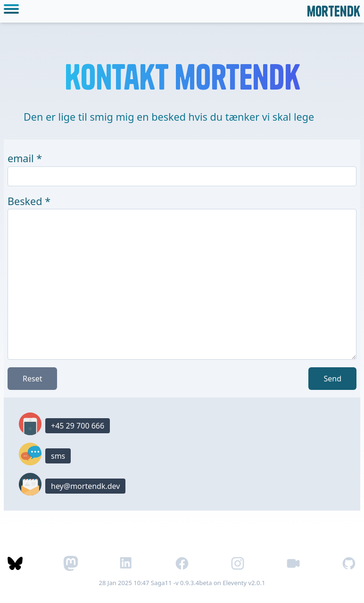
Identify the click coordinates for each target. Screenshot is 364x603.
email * (25, 158)
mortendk (334, 11)
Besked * (29, 201)
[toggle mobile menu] (13, 11)
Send (332, 379)
